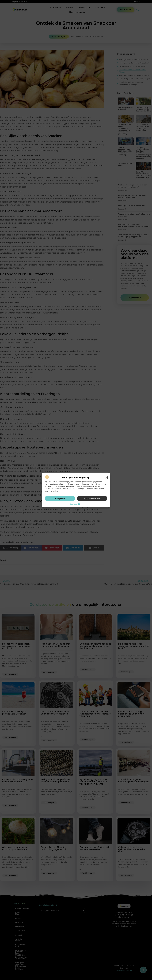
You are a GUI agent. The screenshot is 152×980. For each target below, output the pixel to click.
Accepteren (60, 499)
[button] (106, 477)
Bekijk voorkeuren (92, 499)
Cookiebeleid (75, 504)
